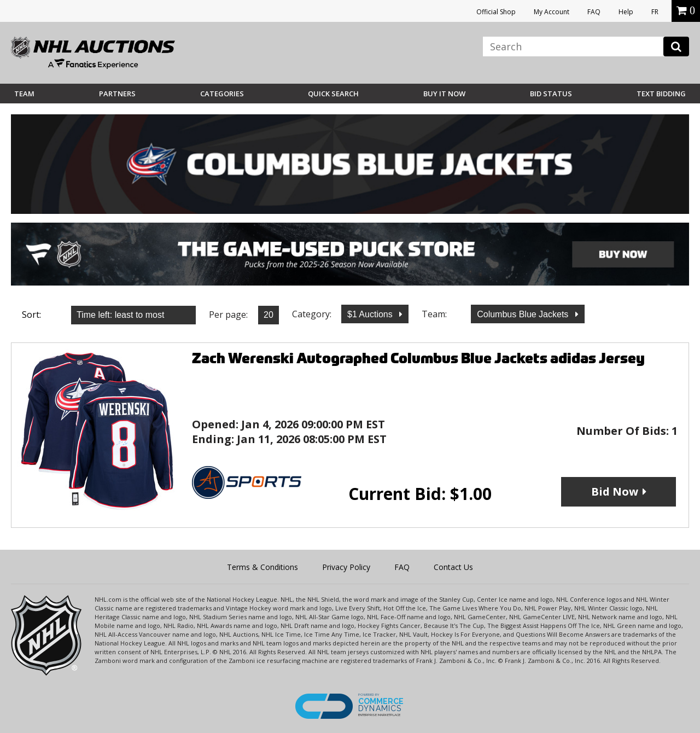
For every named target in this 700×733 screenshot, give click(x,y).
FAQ (594, 12)
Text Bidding (661, 94)
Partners (117, 94)
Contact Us (453, 567)
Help (626, 12)
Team (24, 94)
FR (655, 12)
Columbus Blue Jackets (524, 314)
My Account (552, 12)
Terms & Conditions (262, 567)
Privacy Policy (346, 567)
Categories (222, 94)
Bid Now (615, 491)
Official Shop (496, 12)
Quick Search (333, 94)
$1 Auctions (371, 314)
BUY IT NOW (444, 94)
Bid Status (551, 94)
